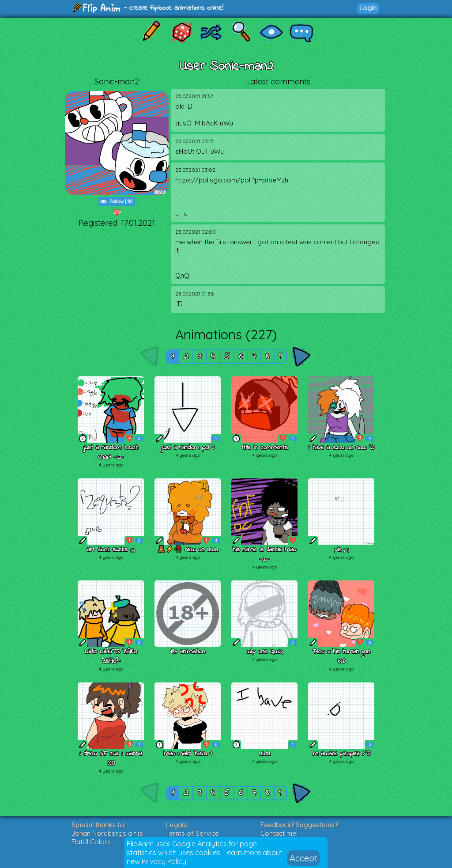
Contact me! (279, 833)
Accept (303, 858)
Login (368, 8)
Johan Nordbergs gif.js (107, 833)
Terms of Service (192, 833)
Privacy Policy (164, 861)
